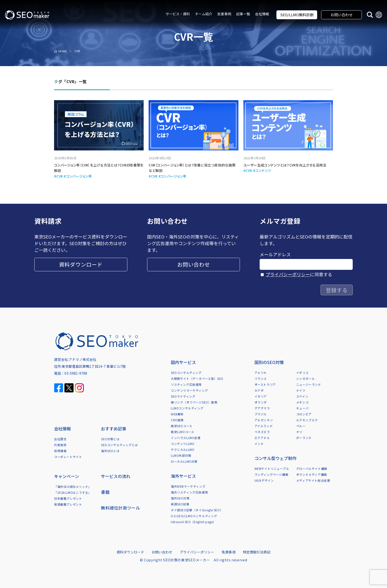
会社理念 (60, 439)
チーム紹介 (204, 14)
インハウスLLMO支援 (186, 438)
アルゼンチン (264, 420)
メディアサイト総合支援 (313, 480)
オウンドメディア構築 (312, 474)
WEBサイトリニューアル (272, 469)
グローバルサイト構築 (312, 469)
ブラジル (261, 414)
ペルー (301, 426)
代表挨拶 (60, 445)
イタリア (261, 396)
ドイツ (301, 390)
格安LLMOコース (182, 432)
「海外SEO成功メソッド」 (73, 487)
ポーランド (304, 438)
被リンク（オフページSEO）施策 (194, 402)
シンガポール (306, 378)
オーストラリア (265, 384)
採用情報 (60, 451)
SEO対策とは (110, 439)
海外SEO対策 (180, 498)
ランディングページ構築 (271, 474)
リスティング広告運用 (186, 384)
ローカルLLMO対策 (184, 461)
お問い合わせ (342, 15)
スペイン (302, 396)
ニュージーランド (309, 384)
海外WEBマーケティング (188, 486)
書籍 (105, 492)
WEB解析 (177, 414)
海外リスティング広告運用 (189, 492)
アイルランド (264, 426)
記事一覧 (243, 14)
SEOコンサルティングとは (119, 445)
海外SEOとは (110, 451)
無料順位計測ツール (120, 508)
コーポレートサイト (68, 457)
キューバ (302, 408)
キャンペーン (67, 476)
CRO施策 (177, 420)
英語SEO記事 (180, 504)
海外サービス (183, 476)
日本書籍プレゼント (68, 498)
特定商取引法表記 (257, 552)
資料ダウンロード (81, 264)
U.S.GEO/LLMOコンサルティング (194, 516)
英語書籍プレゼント (68, 504)
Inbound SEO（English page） (193, 522)
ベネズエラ (262, 432)
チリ (299, 432)
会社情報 (262, 14)
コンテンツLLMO (183, 444)
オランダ (261, 402)
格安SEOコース (182, 426)
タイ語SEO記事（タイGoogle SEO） (197, 510)
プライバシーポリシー (288, 274)
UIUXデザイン (264, 480)
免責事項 (229, 552)
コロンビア (304, 414)
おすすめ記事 (114, 429)
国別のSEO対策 (269, 362)
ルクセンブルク (307, 420)
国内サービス (183, 362)
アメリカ (261, 373)
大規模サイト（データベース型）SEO (197, 378)
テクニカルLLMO (183, 450)
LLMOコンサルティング (187, 408)
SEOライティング (183, 396)
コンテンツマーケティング (189, 390)
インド (259, 444)
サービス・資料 (178, 14)
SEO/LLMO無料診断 (297, 15)
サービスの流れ (116, 476)
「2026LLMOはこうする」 (73, 492)
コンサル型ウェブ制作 (275, 458)
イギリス (302, 373)
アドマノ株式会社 (82, 359)
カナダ (259, 390)
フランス (261, 378)
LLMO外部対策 (181, 455)
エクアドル (262, 438)
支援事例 (224, 14)
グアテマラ (262, 408)
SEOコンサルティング (186, 373)
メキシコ (302, 402)
